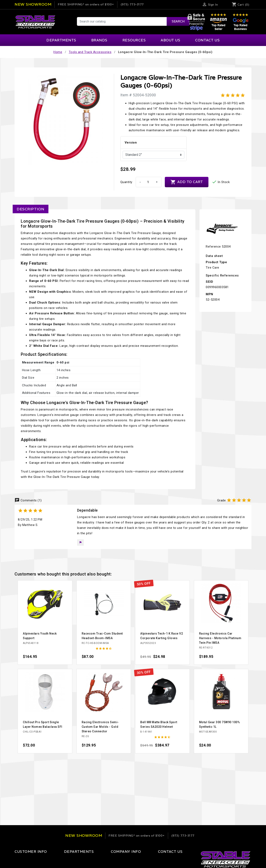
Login (19, 860)
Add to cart (187, 182)
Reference (213, 247)
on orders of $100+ (86, 4)
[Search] (133, 21)
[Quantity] (148, 182)
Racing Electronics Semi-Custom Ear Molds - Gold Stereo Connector (100, 727)
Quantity (126, 182)
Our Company (110, 860)
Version (131, 143)
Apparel (64, 860)
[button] (80, 542)
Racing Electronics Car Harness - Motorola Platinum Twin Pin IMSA (220, 638)
